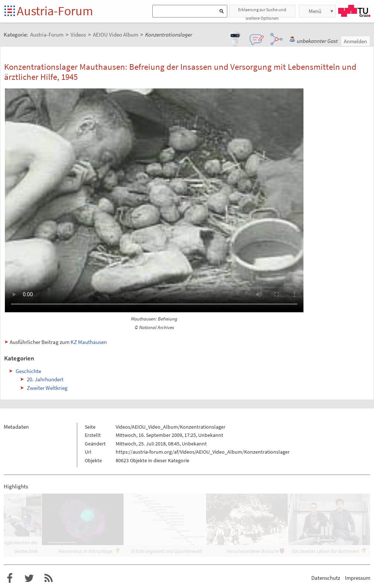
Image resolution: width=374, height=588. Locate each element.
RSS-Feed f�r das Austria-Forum (49, 578)
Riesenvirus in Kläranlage (85, 551)
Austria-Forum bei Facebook (10, 578)
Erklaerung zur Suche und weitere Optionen (262, 12)
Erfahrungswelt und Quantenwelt (167, 551)
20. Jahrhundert (45, 379)
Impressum (358, 578)
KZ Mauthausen (89, 342)
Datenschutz (326, 578)
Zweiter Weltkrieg (47, 388)
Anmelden (355, 41)
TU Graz (354, 11)
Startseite (10, 11)
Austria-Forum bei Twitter (29, 578)
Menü (315, 11)
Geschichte (28, 371)
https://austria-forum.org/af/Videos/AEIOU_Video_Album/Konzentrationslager (203, 452)
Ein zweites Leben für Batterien (325, 551)
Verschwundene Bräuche (253, 551)
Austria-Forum (55, 11)
